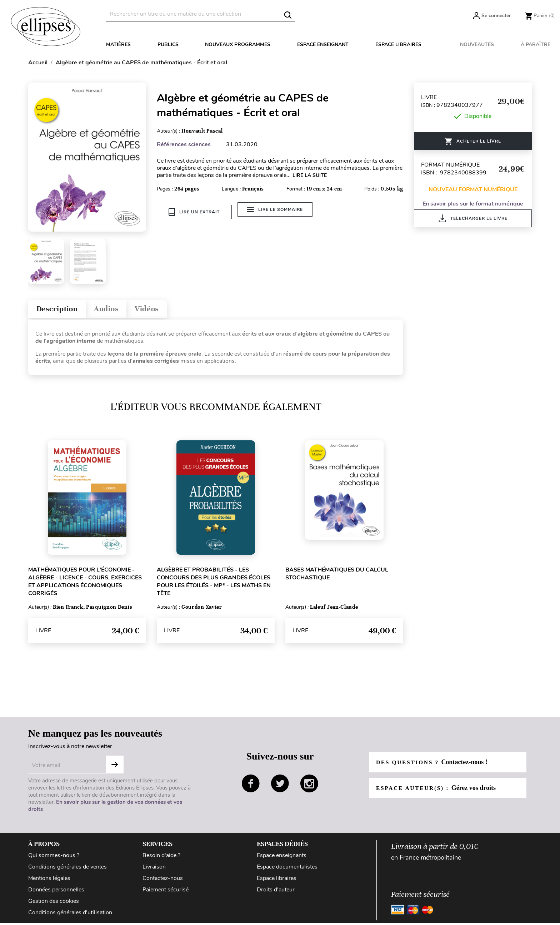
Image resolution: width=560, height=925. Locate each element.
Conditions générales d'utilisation (70, 914)
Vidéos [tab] (158, 310)
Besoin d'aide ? (161, 857)
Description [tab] (60, 310)
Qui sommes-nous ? (54, 857)
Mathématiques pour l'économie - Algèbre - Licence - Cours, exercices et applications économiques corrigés (85, 583)
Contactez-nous (163, 880)
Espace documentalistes (287, 869)
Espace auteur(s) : (437, 790)
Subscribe (115, 766)
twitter (280, 785)
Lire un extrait (194, 212)
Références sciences (184, 144)
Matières (118, 44)
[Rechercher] (201, 14)
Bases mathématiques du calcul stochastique (337, 575)
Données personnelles (56, 891)
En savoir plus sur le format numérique (473, 204)
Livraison (154, 869)
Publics (168, 44)
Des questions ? (433, 764)
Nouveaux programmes (238, 44)
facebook (251, 785)
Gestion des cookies (54, 903)
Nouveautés (477, 44)
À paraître (536, 44)
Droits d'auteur (276, 891)
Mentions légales (49, 880)
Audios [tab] (114, 310)
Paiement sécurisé (166, 891)
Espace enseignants (282, 857)
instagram (309, 785)
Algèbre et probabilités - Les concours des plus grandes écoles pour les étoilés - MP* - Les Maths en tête (214, 583)
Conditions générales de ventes (67, 869)
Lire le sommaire (276, 212)
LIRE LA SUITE (310, 175)
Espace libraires (398, 44)
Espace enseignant (323, 44)
